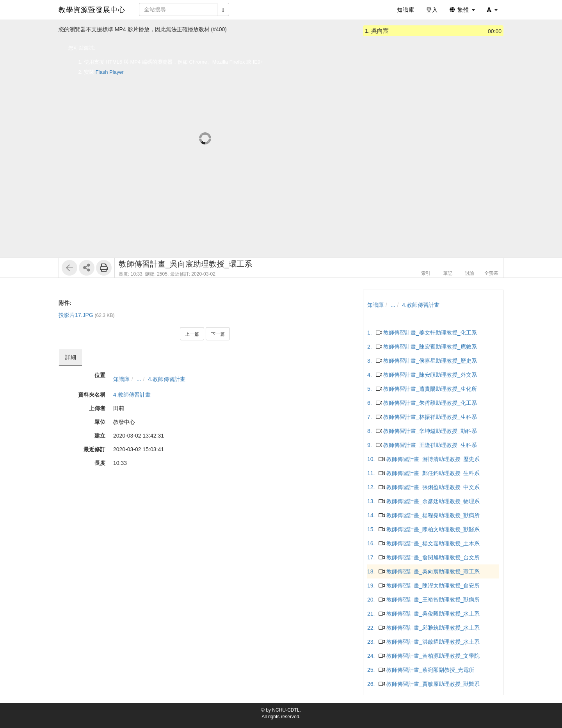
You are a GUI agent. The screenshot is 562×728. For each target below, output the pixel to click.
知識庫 (121, 379)
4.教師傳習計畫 (167, 379)
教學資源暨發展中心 (92, 10)
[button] (492, 10)
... (139, 379)
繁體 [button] (462, 10)
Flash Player (110, 72)
